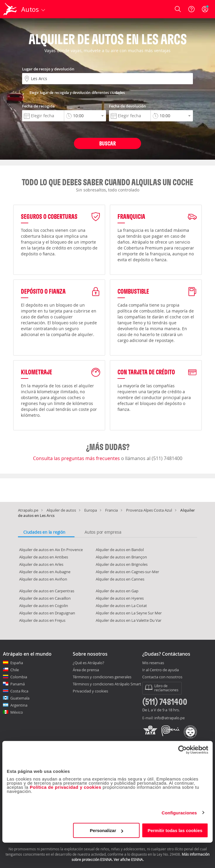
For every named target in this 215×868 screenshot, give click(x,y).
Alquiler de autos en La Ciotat (121, 606)
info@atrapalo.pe (169, 718)
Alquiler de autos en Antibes (44, 557)
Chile (15, 670)
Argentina (19, 705)
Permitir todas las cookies (175, 830)
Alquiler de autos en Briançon (121, 557)
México (17, 712)
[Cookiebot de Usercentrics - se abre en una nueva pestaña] (182, 750)
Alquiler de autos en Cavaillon (45, 598)
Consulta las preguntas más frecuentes (77, 458)
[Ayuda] (191, 9)
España (17, 663)
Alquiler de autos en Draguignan (47, 613)
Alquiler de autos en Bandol (120, 550)
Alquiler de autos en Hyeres (120, 598)
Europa (91, 510)
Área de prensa (86, 670)
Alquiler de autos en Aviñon (43, 579)
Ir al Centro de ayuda (161, 670)
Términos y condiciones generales (102, 677)
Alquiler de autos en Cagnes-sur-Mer (127, 572)
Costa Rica (19, 691)
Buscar (107, 143)
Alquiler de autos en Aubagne (45, 572)
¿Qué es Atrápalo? (89, 663)
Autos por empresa (103, 532)
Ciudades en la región (44, 532)
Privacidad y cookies (90, 691)
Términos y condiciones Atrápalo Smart (107, 684)
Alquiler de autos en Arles (41, 564)
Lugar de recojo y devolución (48, 69)
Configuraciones (179, 812)
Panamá (18, 684)
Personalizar (106, 830)
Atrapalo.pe (28, 510)
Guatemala (20, 698)
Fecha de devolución (127, 106)
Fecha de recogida (38, 106)
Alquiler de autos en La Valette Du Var (129, 620)
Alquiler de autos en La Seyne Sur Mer (129, 613)
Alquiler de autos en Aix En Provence (51, 550)
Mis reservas (153, 663)
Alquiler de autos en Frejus (42, 620)
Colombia (19, 677)
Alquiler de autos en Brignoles (122, 564)
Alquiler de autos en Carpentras (47, 591)
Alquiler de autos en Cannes (120, 579)
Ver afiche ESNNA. (129, 859)
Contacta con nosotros (162, 677)
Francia (111, 510)
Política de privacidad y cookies (66, 787)
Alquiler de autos (61, 510)
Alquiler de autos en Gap (117, 591)
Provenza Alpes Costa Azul (149, 510)
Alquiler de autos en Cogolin (44, 606)
